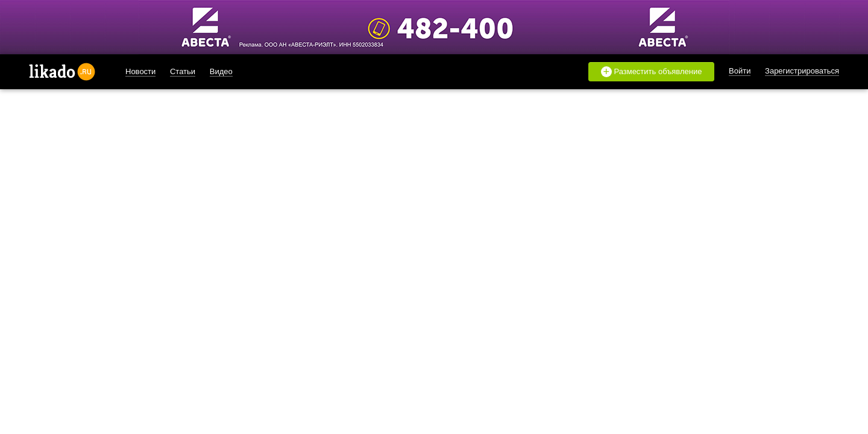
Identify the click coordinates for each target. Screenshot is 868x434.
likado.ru (62, 72)
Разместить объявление (652, 72)
